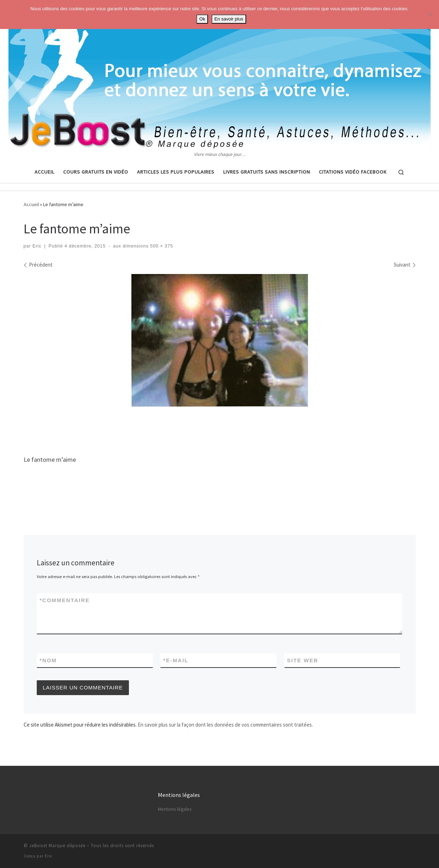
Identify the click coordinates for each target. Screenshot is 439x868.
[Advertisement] (220, 428)
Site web (303, 660)
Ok (202, 19)
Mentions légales (175, 809)
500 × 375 (161, 246)
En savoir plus (229, 19)
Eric (37, 246)
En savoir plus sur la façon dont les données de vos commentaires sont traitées (225, 725)
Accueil (31, 204)
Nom (48, 660)
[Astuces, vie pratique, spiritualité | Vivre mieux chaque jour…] (219, 75)
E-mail (176, 660)
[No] (430, 14)
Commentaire (65, 600)
